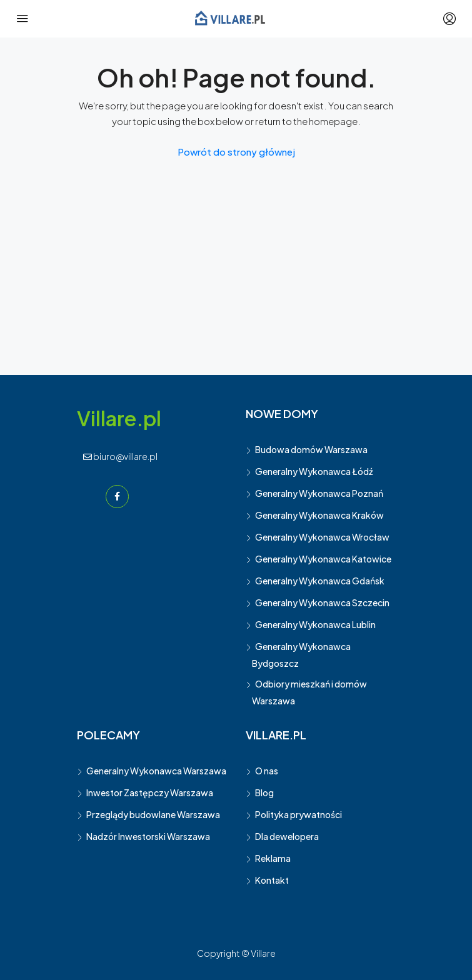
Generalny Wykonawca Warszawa (156, 771)
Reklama (273, 858)
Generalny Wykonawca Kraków (319, 515)
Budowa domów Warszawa (311, 449)
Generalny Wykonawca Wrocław (322, 537)
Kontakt (272, 880)
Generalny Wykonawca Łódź (314, 471)
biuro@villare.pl (120, 456)
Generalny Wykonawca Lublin (315, 624)
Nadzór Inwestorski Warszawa (148, 836)
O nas (267, 771)
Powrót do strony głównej (236, 152)
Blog (264, 792)
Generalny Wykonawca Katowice (323, 559)
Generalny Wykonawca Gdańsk (320, 581)
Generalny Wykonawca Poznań (319, 493)
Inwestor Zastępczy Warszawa (150, 792)
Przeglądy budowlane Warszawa (153, 814)
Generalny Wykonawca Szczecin (322, 602)
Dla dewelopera (287, 836)
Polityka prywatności (299, 814)
